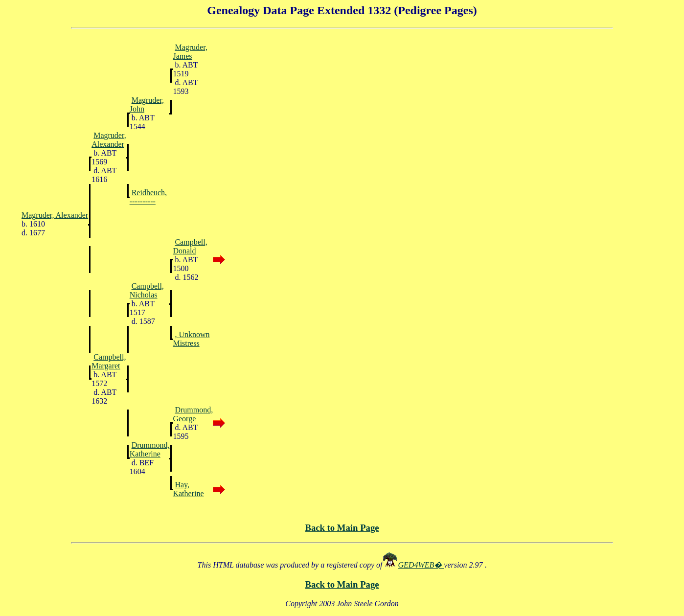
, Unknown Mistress (191, 339)
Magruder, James (190, 52)
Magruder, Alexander (109, 140)
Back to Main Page (342, 528)
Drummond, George (193, 414)
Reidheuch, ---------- (148, 197)
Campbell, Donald (190, 246)
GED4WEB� (421, 565)
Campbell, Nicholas (147, 290)
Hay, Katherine (188, 489)
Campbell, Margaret (109, 361)
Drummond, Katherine (150, 449)
